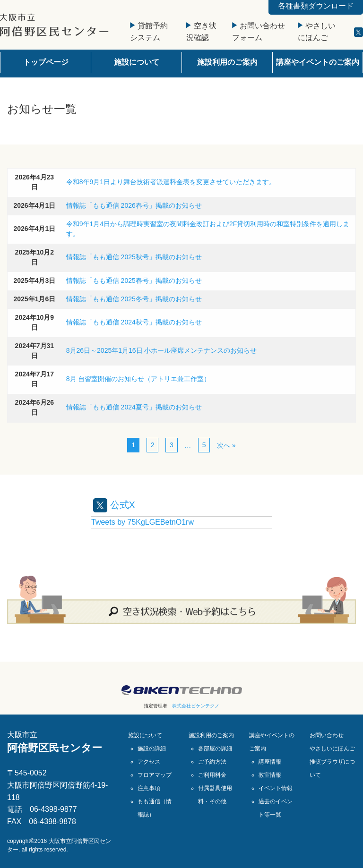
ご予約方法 (212, 762)
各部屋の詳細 (215, 749)
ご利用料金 (212, 775)
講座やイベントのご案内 (318, 62)
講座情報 (270, 762)
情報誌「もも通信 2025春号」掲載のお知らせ (134, 281)
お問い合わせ (327, 735)
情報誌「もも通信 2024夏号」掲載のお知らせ (134, 407)
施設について (137, 62)
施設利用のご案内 (227, 62)
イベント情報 (276, 788)
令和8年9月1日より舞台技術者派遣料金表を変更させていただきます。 (171, 182)
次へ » (226, 445)
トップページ (46, 62)
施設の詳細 (152, 749)
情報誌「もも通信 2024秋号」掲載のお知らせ (134, 322)
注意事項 (149, 788)
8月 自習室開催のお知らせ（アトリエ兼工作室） (138, 379)
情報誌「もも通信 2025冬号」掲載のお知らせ (134, 299)
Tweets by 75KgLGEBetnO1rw (143, 522)
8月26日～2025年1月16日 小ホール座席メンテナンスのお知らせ (162, 350)
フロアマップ (155, 775)
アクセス (149, 762)
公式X (114, 505)
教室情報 (270, 775)
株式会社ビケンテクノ (196, 706)
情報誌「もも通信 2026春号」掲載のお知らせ (134, 205)
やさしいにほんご (332, 749)
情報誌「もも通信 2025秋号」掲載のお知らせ (134, 257)
